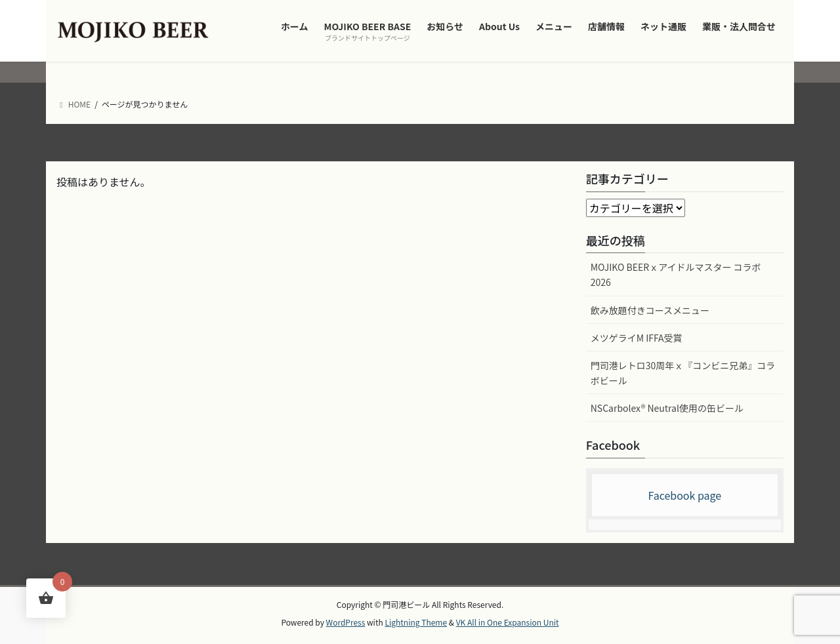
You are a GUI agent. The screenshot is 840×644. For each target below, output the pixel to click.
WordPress (346, 622)
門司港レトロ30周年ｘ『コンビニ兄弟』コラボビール (683, 373)
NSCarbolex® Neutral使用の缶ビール (667, 408)
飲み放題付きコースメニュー (650, 310)
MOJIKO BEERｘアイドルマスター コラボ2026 (676, 274)
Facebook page (684, 495)
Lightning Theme (416, 622)
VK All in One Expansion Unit (508, 622)
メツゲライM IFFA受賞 (637, 338)
